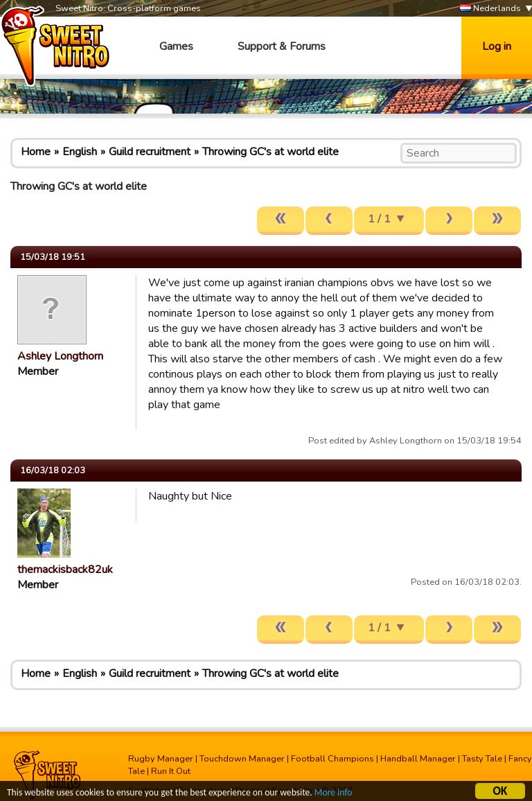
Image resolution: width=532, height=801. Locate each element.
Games (176, 46)
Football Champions (332, 759)
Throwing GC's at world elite (271, 152)
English (80, 152)
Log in (497, 46)
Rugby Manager (161, 759)
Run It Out (171, 771)
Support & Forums (282, 46)
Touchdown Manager (242, 759)
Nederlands (490, 9)
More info (333, 794)
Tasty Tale (482, 759)
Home (36, 152)
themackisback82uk (65, 570)
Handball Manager (418, 759)
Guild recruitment (150, 152)
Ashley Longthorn (60, 356)
